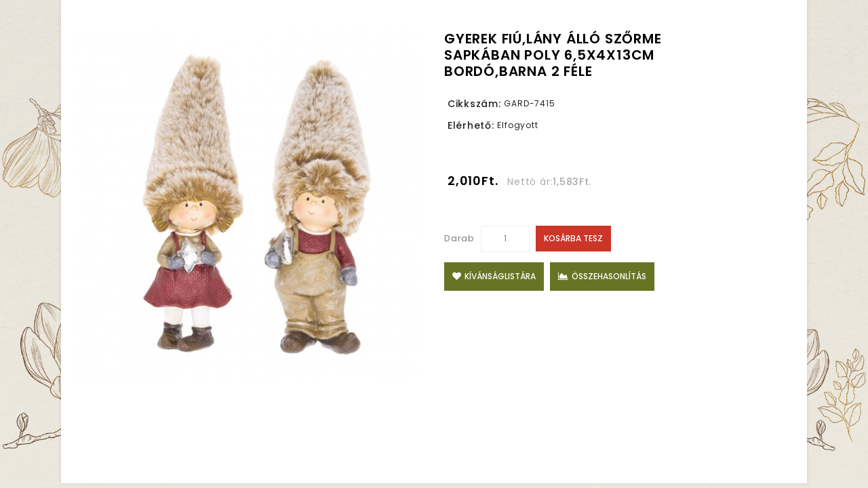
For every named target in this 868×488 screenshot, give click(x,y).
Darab (459, 238)
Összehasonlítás (602, 276)
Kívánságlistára (494, 276)
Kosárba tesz (573, 238)
